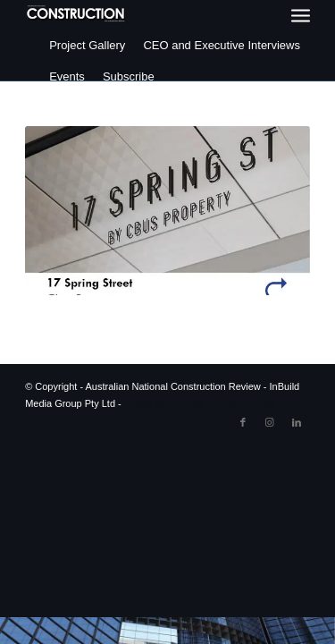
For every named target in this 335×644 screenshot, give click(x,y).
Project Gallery (87, 45)
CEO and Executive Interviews (222, 45)
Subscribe (129, 76)
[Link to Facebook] (243, 422)
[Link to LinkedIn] (297, 422)
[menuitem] (301, 16)
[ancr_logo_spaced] (76, 13)
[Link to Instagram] (270, 422)
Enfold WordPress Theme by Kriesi (201, 403)
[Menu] (301, 16)
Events (67, 76)
